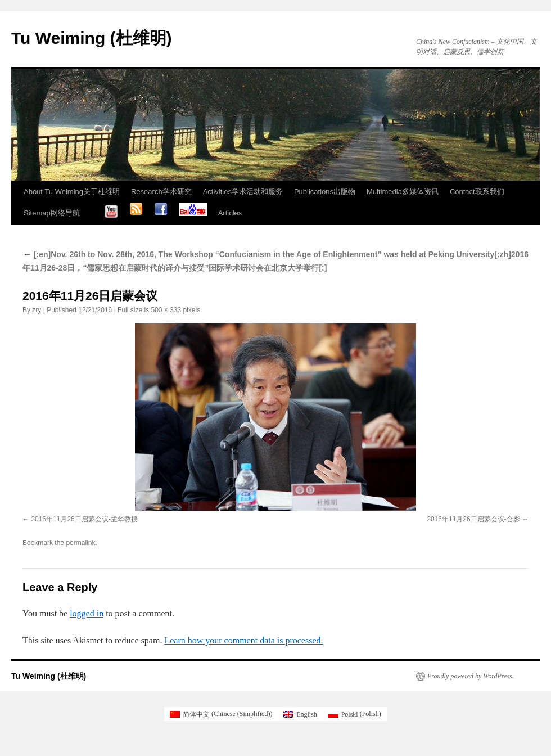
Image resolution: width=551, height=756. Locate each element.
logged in (87, 613)
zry (37, 310)
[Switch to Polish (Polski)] (355, 714)
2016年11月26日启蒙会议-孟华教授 (84, 519)
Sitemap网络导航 (52, 213)
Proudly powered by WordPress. (471, 676)
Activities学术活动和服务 (243, 192)
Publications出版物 (325, 192)
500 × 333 (166, 310)
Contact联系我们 (477, 192)
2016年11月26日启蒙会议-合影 (473, 519)
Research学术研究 (161, 192)
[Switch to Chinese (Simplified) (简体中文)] (221, 714)
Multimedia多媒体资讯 (403, 192)
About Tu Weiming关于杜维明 (72, 192)
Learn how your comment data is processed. (243, 640)
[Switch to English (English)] (300, 714)
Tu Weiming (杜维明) (92, 38)
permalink (80, 543)
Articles (230, 213)
